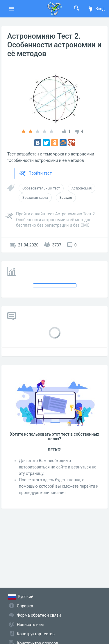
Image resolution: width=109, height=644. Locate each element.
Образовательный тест (41, 188)
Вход (96, 9)
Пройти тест (35, 173)
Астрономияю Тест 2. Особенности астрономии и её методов (54, 45)
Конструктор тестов (36, 634)
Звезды (66, 198)
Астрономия (82, 188)
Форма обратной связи (39, 615)
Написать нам (30, 625)
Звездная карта (35, 198)
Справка (25, 606)
